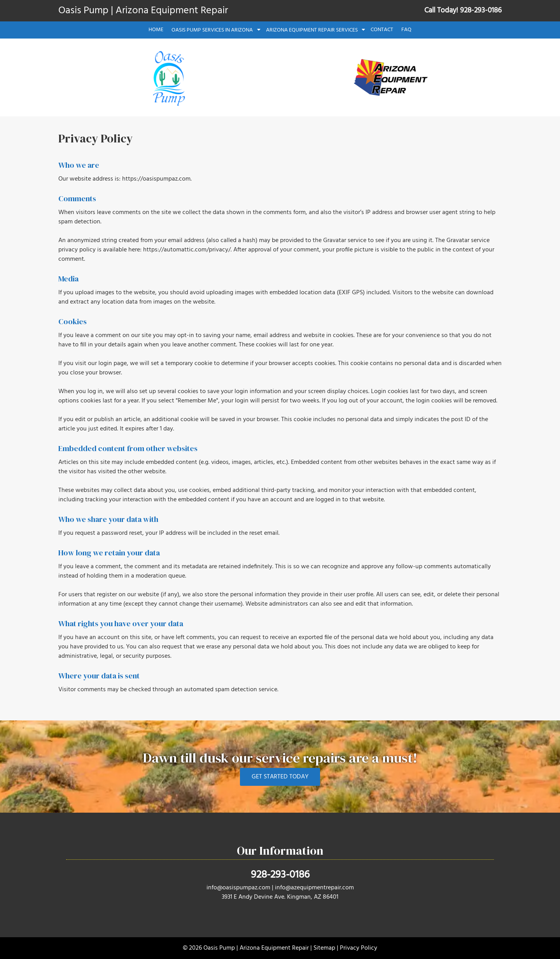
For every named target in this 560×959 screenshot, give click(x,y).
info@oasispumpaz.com (238, 888)
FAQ (406, 30)
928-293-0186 (280, 875)
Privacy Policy (359, 948)
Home (156, 30)
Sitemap (324, 948)
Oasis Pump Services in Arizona (212, 30)
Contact (382, 30)
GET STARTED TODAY (280, 777)
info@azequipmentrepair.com (314, 888)
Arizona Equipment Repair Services (312, 30)
